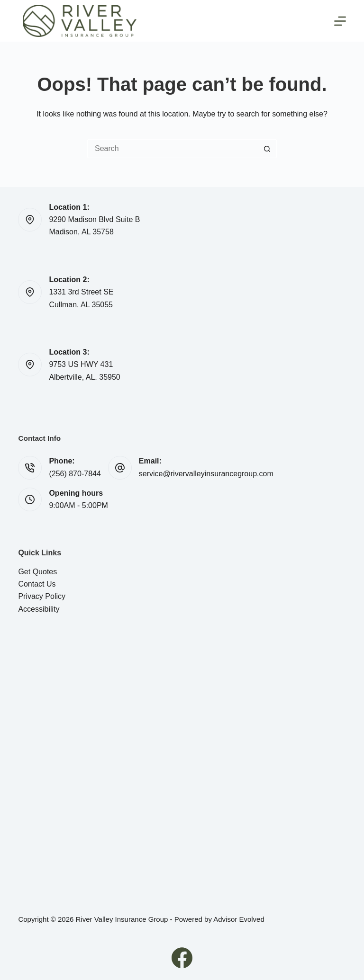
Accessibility (39, 609)
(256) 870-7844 (75, 474)
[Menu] (340, 21)
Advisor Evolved (239, 919)
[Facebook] (182, 958)
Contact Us (37, 584)
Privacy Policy (42, 596)
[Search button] (267, 149)
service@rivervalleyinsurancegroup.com (206, 474)
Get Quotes (37, 572)
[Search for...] (173, 149)
